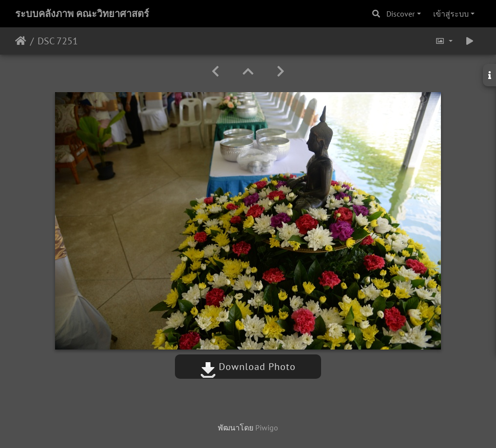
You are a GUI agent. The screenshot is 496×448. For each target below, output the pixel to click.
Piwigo (267, 428)
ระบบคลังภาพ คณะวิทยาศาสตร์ (82, 14)
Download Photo (248, 367)
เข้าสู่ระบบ (451, 14)
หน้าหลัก (21, 41)
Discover (401, 14)
